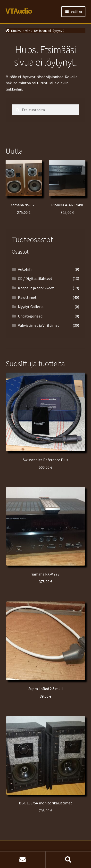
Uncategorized (30, 316)
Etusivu (16, 31)
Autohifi (25, 269)
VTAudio (19, 11)
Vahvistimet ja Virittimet (39, 325)
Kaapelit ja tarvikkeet (36, 288)
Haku (68, 860)
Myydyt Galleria (31, 307)
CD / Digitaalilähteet (35, 278)
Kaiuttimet (27, 297)
